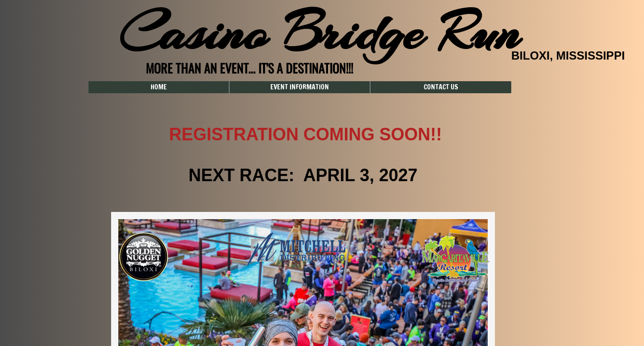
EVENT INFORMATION (300, 87)
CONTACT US (441, 87)
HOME (159, 87)
